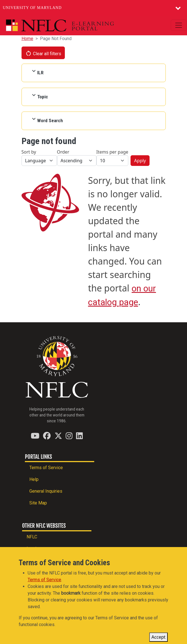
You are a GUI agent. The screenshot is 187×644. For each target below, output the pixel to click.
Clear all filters (43, 53)
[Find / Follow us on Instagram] (69, 436)
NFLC (32, 537)
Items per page (112, 152)
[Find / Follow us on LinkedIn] (79, 436)
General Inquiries (46, 491)
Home (27, 39)
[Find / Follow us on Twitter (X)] (58, 436)
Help (34, 479)
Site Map (38, 503)
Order (63, 152)
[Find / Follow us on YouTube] (35, 436)
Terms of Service (46, 468)
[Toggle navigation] (179, 25)
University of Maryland (32, 8)
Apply (140, 161)
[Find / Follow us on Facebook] (47, 436)
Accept (158, 638)
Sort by (29, 152)
